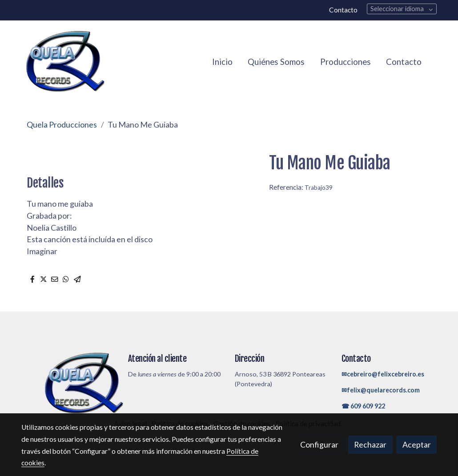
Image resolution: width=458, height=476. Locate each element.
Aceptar (417, 444)
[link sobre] (69, 384)
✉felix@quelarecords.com (381, 390)
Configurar (319, 444)
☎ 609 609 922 (363, 406)
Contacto (343, 10)
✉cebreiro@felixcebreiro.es (383, 374)
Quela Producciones (62, 124)
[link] (65, 62)
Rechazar (370, 444)
